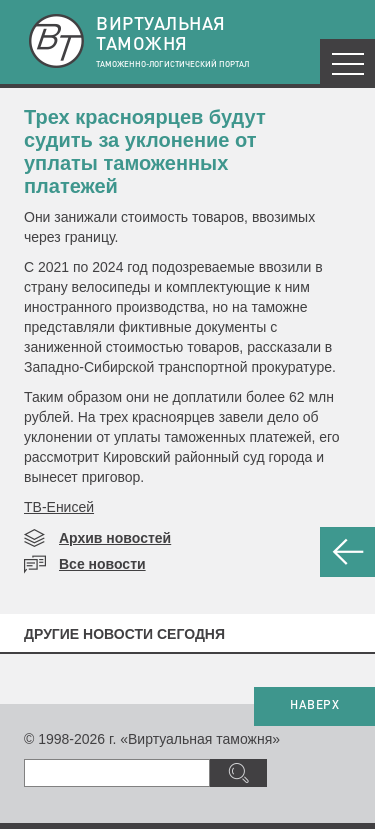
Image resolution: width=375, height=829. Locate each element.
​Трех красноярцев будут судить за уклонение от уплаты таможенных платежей (145, 151)
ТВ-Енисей (59, 507)
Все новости (102, 564)
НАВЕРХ (314, 706)
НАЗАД (347, 552)
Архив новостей (115, 538)
